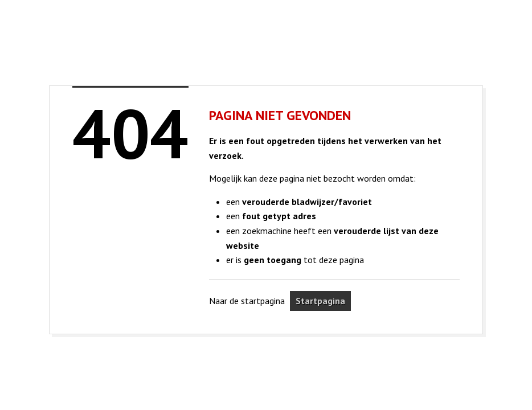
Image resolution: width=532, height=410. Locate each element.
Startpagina (320, 301)
